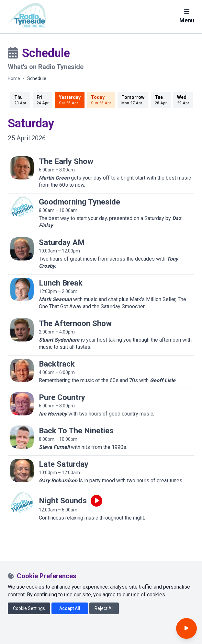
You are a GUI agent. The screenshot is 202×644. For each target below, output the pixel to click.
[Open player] (186, 628)
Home (14, 78)
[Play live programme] (96, 501)
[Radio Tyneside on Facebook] (12, 590)
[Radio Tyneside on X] (25, 590)
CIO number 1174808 (34, 635)
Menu (187, 16)
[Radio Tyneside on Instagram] (37, 590)
